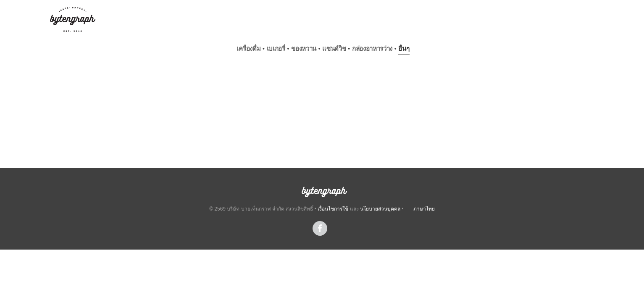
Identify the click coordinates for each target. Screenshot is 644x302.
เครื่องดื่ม (248, 48)
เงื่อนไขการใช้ (333, 209)
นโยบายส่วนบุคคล (380, 209)
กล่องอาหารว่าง (372, 48)
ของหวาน (304, 48)
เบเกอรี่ (276, 48)
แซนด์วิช (334, 48)
